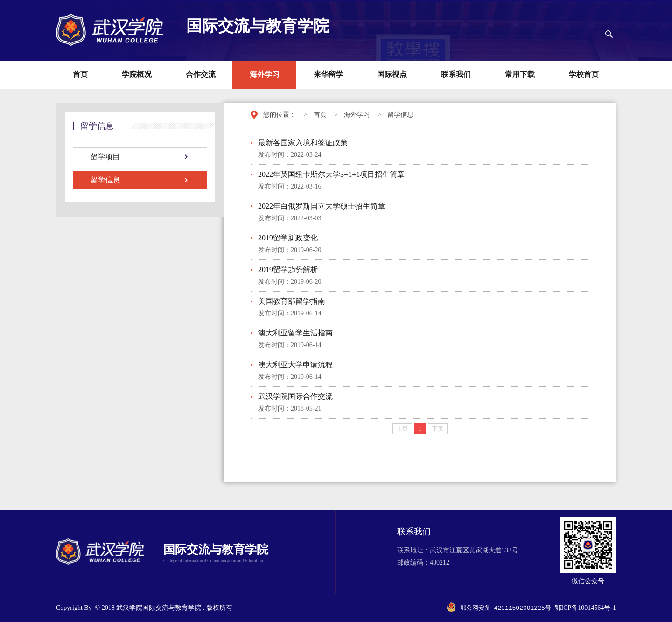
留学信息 (400, 115)
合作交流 (201, 74)
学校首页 (584, 74)
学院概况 (137, 74)
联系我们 (456, 74)
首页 (80, 74)
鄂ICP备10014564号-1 (585, 608)
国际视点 (392, 74)
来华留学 (329, 74)
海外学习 (265, 74)
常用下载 (520, 74)
